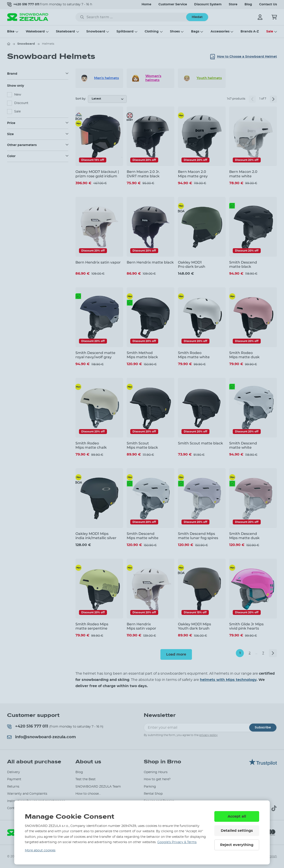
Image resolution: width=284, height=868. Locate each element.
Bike (11, 32)
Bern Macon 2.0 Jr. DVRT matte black (143, 174)
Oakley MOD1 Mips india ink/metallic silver (96, 536)
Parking (150, 787)
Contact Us (268, 4)
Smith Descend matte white (243, 445)
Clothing (152, 32)
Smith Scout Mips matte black (142, 445)
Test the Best (86, 779)
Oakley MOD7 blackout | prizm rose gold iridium (97, 174)
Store (233, 4)
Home (146, 4)
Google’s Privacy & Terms (177, 842)
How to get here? (157, 779)
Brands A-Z (250, 32)
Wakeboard (35, 32)
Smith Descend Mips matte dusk (244, 536)
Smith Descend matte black (243, 264)
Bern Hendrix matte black (150, 262)
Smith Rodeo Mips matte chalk (91, 445)
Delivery (14, 772)
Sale (270, 32)
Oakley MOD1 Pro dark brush (192, 264)
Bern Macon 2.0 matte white (243, 174)
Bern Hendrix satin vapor (98, 262)
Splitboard (125, 32)
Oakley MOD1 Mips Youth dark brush (194, 626)
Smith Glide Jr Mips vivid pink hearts (246, 626)
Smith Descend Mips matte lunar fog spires (198, 536)
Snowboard (96, 32)
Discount (21, 103)
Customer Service (173, 4)
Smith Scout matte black (200, 443)
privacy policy (208, 735)
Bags (195, 32)
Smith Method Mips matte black (142, 355)
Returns (13, 787)
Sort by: (81, 99)
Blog (248, 4)
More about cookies (40, 850)
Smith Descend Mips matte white (143, 536)
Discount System (208, 4)
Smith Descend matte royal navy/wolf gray (95, 355)
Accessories (220, 32)
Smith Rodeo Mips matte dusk (244, 355)
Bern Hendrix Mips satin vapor (141, 626)
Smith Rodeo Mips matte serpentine (92, 626)
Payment (14, 779)
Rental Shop (153, 794)
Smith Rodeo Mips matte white (194, 355)
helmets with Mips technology (228, 680)
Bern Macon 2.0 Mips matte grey (193, 174)
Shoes (175, 32)
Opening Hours (156, 772)
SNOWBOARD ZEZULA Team (98, 787)
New (18, 95)
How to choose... (88, 794)
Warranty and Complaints (27, 794)
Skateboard (65, 32)
